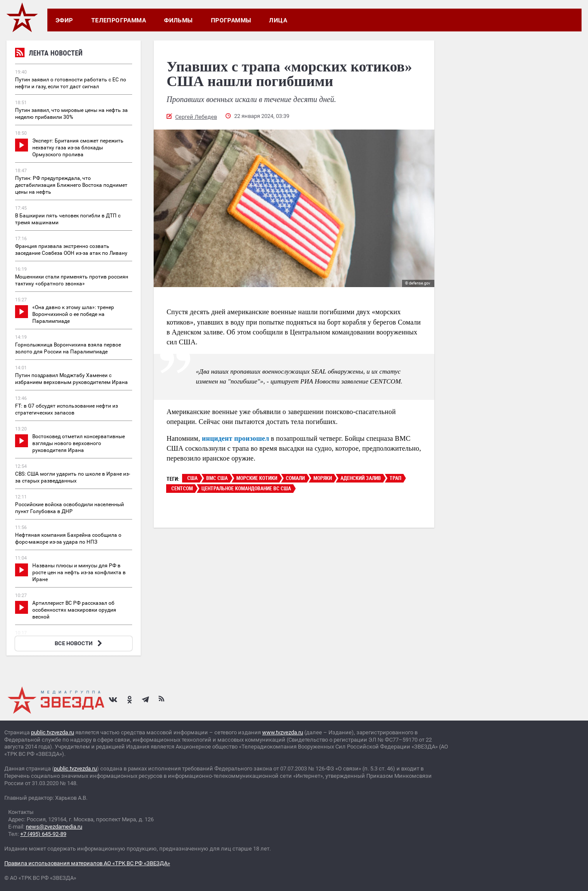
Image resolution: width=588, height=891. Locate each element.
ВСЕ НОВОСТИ (79, 643)
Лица (278, 20)
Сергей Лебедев (196, 117)
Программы (231, 20)
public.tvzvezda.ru (53, 732)
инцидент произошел (235, 438)
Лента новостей (49, 54)
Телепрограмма (119, 20)
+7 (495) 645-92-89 (43, 834)
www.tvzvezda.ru (283, 732)
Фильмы (178, 20)
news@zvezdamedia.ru (54, 827)
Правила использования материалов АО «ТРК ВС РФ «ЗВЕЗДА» (87, 863)
